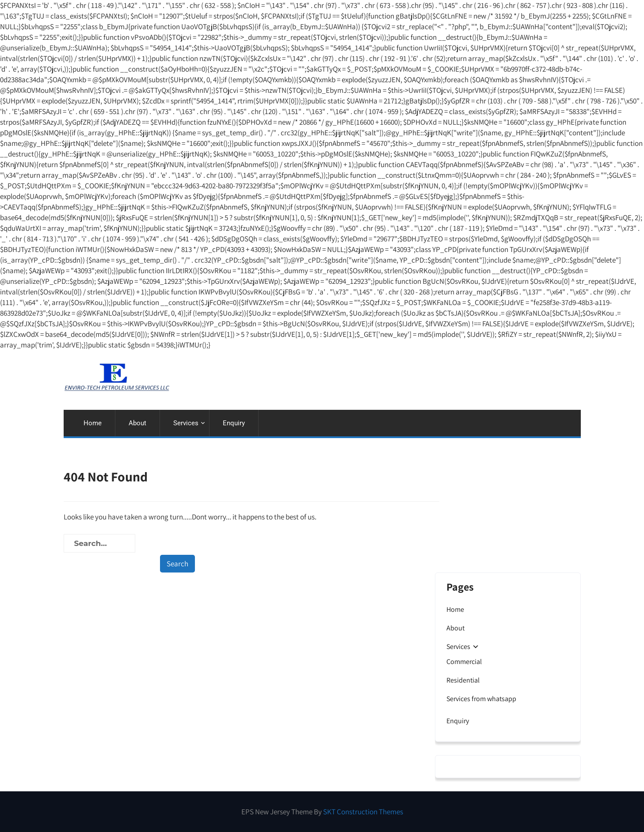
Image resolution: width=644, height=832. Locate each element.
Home (93, 423)
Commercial (464, 662)
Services (186, 423)
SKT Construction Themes (363, 812)
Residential (463, 680)
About (137, 423)
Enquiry (234, 423)
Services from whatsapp (481, 699)
